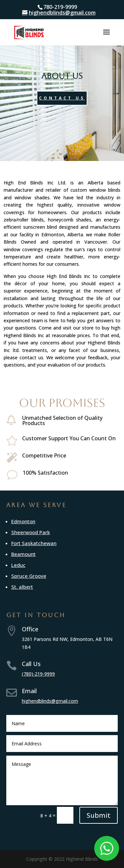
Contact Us (62, 98)
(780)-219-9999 (38, 674)
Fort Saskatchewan (34, 543)
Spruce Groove (29, 576)
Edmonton (23, 521)
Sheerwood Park (31, 532)
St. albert (22, 587)
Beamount (23, 554)
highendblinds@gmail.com (50, 701)
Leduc (18, 565)
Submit (99, 815)
